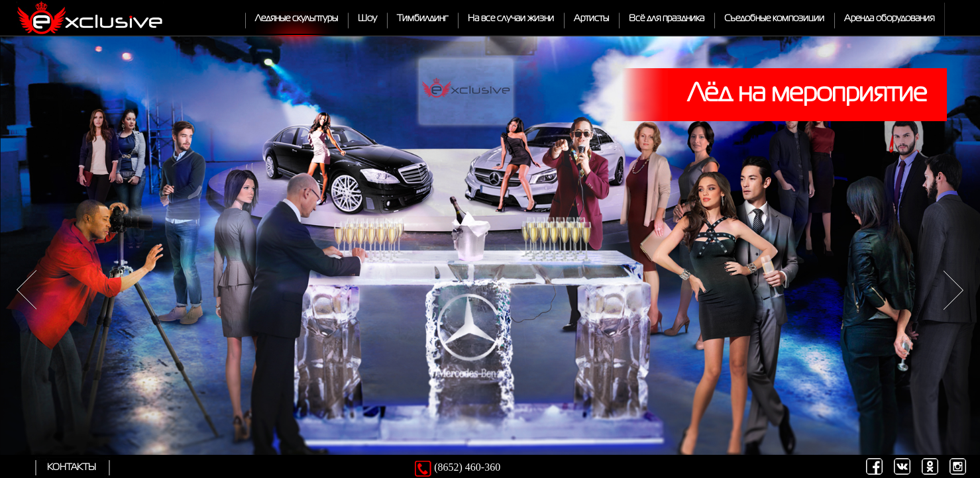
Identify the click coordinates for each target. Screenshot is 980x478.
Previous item (27, 291)
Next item (953, 291)
